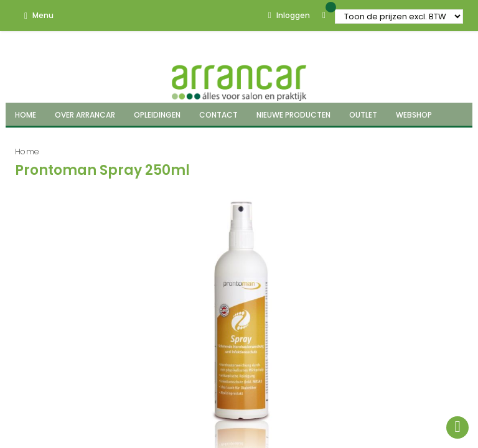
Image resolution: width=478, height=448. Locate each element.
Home (27, 152)
